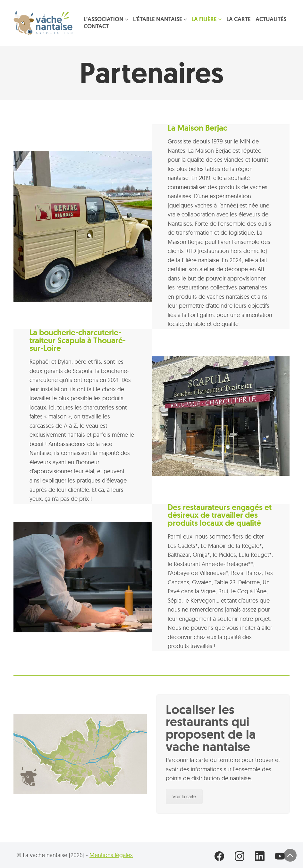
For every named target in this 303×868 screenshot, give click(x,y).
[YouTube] (280, 856)
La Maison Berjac (197, 128)
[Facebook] (219, 856)
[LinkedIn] (260, 856)
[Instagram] (240, 856)
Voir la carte (184, 797)
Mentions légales (111, 855)
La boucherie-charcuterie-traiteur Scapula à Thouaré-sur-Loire (78, 341)
